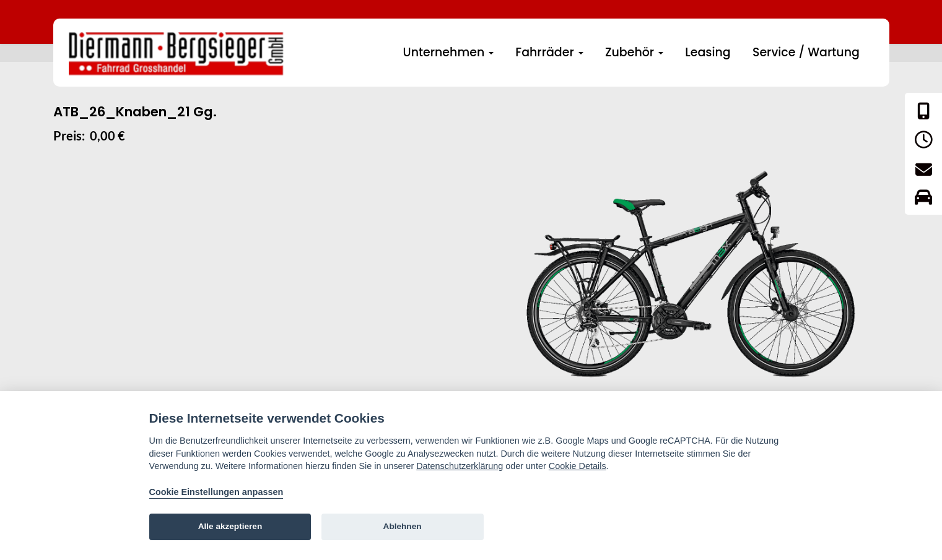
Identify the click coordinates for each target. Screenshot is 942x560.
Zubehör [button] (634, 52)
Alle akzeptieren (230, 526)
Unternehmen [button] (449, 52)
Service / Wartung (806, 52)
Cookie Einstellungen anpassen (216, 492)
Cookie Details (578, 466)
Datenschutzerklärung (460, 466)
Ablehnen (403, 526)
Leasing (708, 52)
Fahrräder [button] (549, 52)
